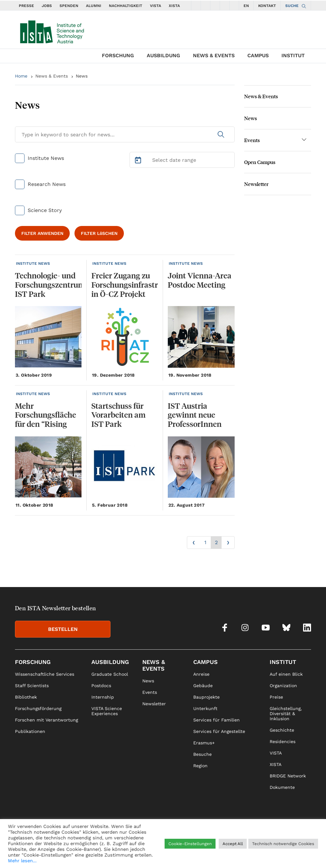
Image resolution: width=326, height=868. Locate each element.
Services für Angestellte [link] (219, 731)
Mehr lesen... (22, 861)
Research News (47, 184)
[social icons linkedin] (234, 5)
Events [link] (150, 692)
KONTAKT (267, 6)
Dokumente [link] (282, 787)
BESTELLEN (63, 629)
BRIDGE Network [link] (288, 776)
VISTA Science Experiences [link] (107, 711)
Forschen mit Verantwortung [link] (46, 720)
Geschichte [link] (282, 730)
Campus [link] (206, 662)
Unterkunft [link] (205, 708)
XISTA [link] (276, 764)
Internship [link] (103, 697)
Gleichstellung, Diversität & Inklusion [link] (286, 714)
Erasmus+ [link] (204, 743)
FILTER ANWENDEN (42, 233)
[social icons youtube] (215, 5)
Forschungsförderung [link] (38, 708)
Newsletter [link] (154, 704)
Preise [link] (276, 697)
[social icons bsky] (225, 5)
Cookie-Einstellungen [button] (190, 844)
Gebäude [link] (203, 686)
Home (21, 76)
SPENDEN (69, 6)
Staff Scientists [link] (32, 686)
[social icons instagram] (206, 5)
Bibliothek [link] (26, 697)
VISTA (156, 6)
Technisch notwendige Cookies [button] (283, 844)
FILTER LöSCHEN (99, 233)
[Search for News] (125, 134)
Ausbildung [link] (110, 662)
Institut (293, 55)
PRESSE (26, 6)
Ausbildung (163, 55)
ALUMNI (94, 6)
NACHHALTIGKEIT (126, 6)
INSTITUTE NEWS (33, 263)
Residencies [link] (283, 742)
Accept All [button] (233, 844)
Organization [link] (283, 686)
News (82, 76)
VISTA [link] (276, 753)
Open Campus (260, 162)
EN (246, 6)
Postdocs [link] (101, 686)
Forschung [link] (33, 662)
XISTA (174, 6)
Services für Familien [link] (216, 720)
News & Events (214, 55)
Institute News (46, 158)
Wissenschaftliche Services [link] (45, 674)
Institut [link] (283, 662)
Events (252, 140)
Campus (258, 55)
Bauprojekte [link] (206, 697)
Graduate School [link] (110, 674)
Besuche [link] (202, 754)
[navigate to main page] (52, 31)
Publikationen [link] (30, 731)
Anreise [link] (201, 674)
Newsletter (256, 184)
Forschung (118, 55)
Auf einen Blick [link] (286, 674)
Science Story (45, 210)
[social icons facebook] (196, 5)
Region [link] (200, 766)
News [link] (148, 681)
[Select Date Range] (182, 160)
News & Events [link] (154, 665)
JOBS (47, 6)
